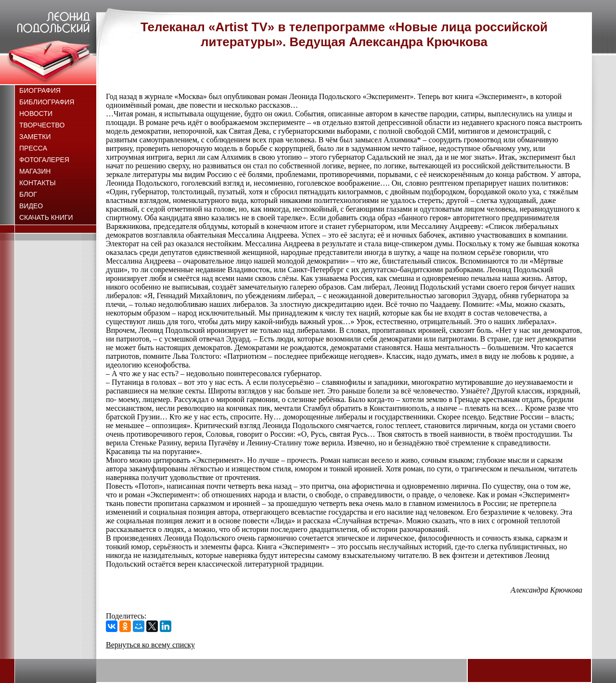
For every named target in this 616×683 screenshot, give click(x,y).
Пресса (33, 148)
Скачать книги (46, 217)
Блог (28, 194)
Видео (31, 206)
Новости (36, 114)
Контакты (38, 183)
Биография (40, 90)
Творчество (42, 125)
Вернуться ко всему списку (150, 645)
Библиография (47, 102)
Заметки (35, 137)
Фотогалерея (44, 160)
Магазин (35, 171)
